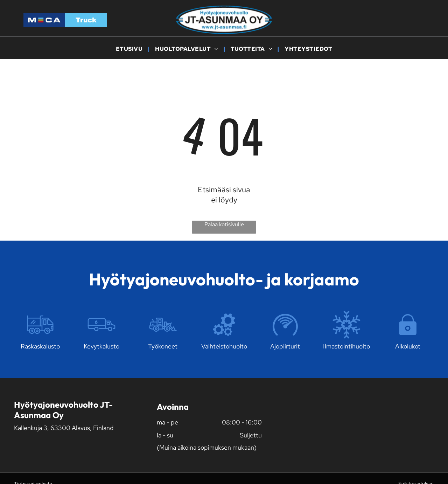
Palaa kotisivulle (224, 224)
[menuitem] (130, 49)
